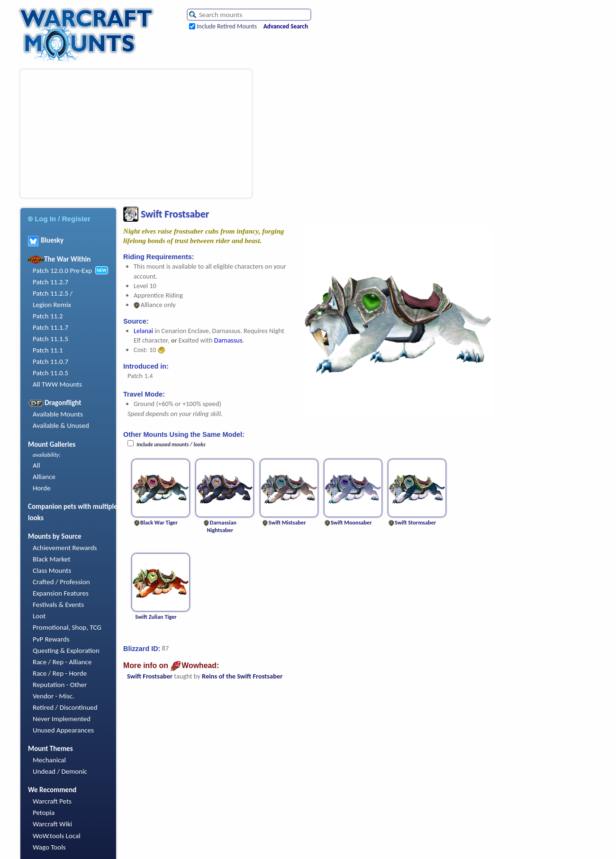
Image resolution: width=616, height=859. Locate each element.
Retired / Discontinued (65, 707)
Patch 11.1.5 (50, 339)
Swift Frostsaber (150, 676)
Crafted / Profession (61, 582)
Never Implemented (62, 719)
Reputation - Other (60, 685)
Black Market (52, 559)
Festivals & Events (58, 605)
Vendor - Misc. (54, 696)
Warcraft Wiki (52, 824)
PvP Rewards (51, 639)
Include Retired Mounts (227, 26)
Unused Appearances (63, 730)
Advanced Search (286, 26)
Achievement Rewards (65, 548)
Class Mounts (52, 570)
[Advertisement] (98, 134)
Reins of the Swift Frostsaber (242, 676)
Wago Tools (49, 847)
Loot (39, 616)
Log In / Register (59, 219)
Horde (42, 488)
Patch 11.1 (48, 350)
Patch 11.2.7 (50, 282)
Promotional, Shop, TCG (67, 627)
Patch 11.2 (48, 316)
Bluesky (46, 240)
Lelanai (143, 331)
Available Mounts (58, 414)
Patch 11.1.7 (50, 327)
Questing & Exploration (66, 651)
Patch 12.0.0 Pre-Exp (62, 271)
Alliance (44, 477)
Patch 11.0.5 (50, 373)
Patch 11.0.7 (50, 362)
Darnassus (228, 340)
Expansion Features (61, 593)
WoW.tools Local (57, 836)
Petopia (44, 813)
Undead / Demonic (60, 771)
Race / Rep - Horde (60, 673)
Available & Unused (61, 425)
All (36, 465)
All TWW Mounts (57, 384)
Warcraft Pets (52, 801)
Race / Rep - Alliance (62, 662)
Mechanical (49, 760)
